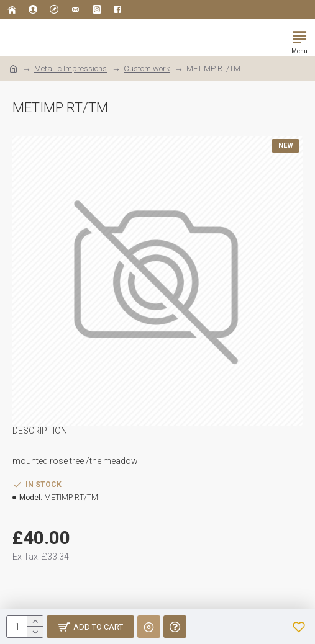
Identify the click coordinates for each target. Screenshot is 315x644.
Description (40, 431)
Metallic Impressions (71, 69)
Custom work (147, 69)
